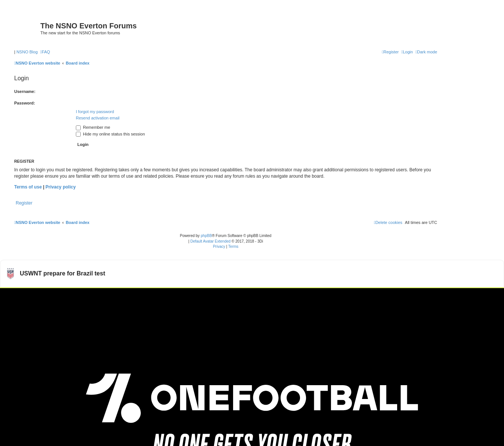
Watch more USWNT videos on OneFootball (448, 297)
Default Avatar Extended (210, 241)
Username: (25, 91)
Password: (25, 103)
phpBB (206, 236)
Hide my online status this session (110, 134)
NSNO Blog (27, 52)
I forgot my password (95, 112)
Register (24, 203)
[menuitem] (45, 52)
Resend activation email (98, 118)
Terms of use (28, 187)
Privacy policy (61, 187)
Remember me (93, 127)
